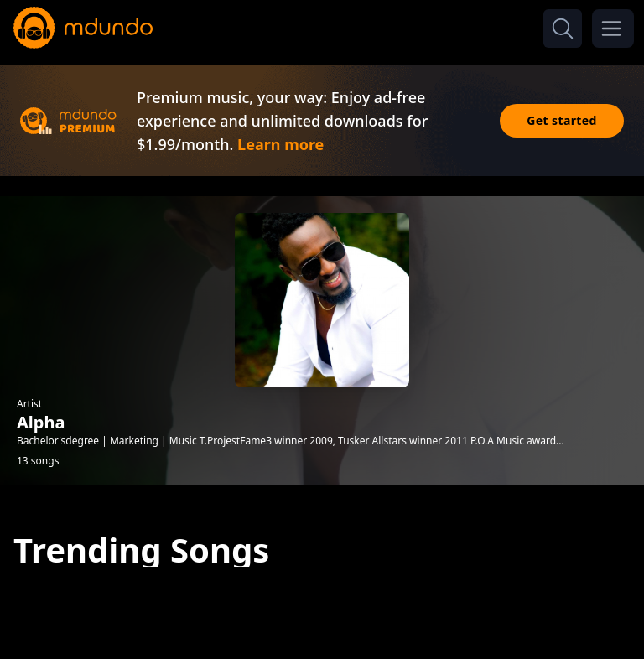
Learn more (280, 144)
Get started (562, 120)
